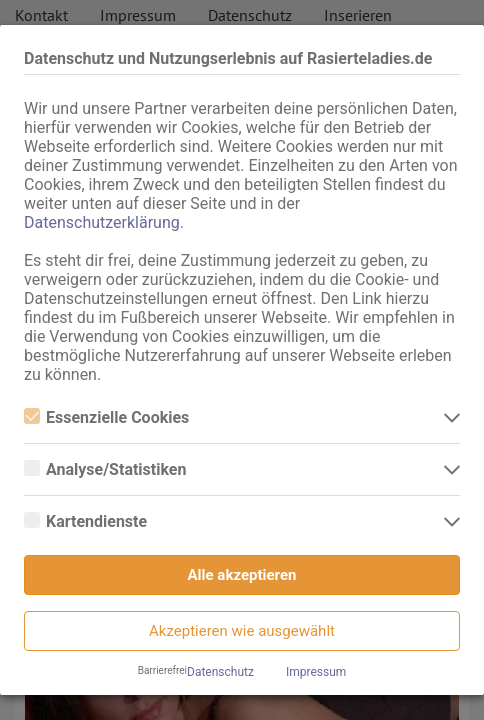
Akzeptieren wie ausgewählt (242, 631)
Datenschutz (220, 672)
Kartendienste (85, 521)
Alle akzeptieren (242, 575)
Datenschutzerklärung (102, 222)
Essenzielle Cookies (106, 417)
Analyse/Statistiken (105, 469)
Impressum (316, 672)
